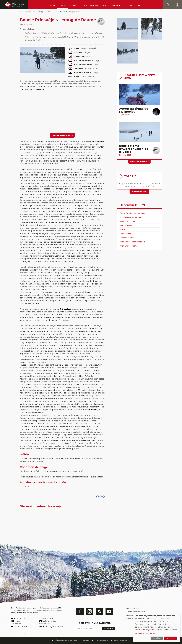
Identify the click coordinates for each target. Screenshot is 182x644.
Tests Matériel (92, 6)
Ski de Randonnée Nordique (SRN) (31, 12)
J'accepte (171, 638)
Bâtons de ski (126, 225)
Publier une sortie (139, 162)
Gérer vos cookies (121, 640)
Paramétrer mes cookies (145, 634)
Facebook (79, 611)
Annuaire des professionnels (132, 242)
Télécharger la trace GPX (62, 135)
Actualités (75, 6)
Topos (53, 6)
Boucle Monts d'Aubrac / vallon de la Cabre (134, 149)
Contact (86, 640)
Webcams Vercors (133, 619)
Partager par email (103, 497)
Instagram (89, 611)
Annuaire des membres (130, 246)
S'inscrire (107, 628)
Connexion (177, 5)
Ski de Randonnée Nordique (132, 213)
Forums (129, 6)
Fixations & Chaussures (130, 217)
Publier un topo (139, 192)
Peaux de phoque (128, 221)
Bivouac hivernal (127, 238)
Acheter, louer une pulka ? (136, 612)
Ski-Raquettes (131, 615)
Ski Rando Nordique (134, 608)
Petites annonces (112, 6)
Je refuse (157, 638)
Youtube (108, 611)
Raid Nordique (126, 234)
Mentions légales (102, 640)
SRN (138, 6)
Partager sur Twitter (100, 497)
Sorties (63, 6)
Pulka (122, 230)
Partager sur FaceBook (97, 497)
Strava (98, 611)
